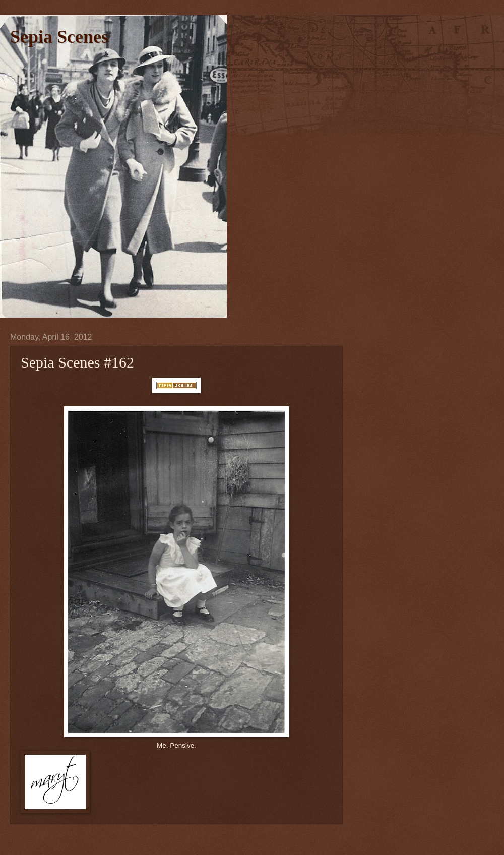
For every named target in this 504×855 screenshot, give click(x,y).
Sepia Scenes (59, 37)
